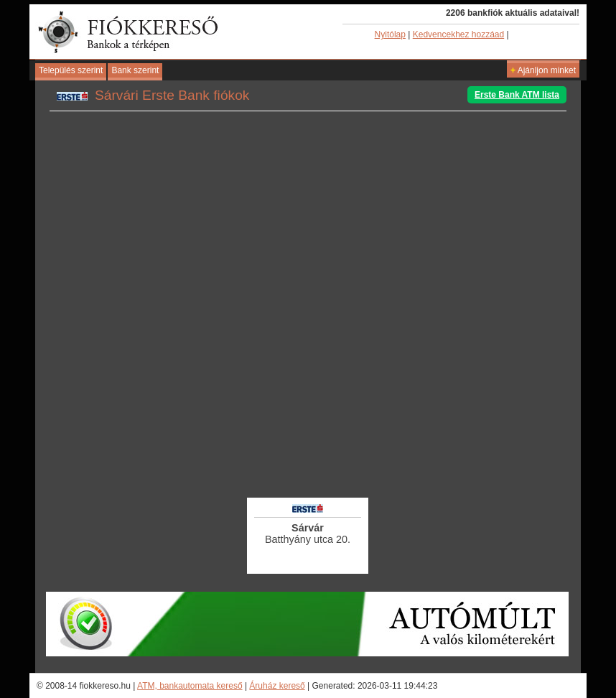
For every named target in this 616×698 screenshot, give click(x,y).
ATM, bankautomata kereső (190, 686)
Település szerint (71, 70)
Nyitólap (390, 34)
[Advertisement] (308, 456)
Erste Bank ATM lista (517, 95)
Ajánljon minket (543, 70)
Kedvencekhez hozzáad (458, 34)
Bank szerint (135, 70)
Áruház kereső (277, 686)
